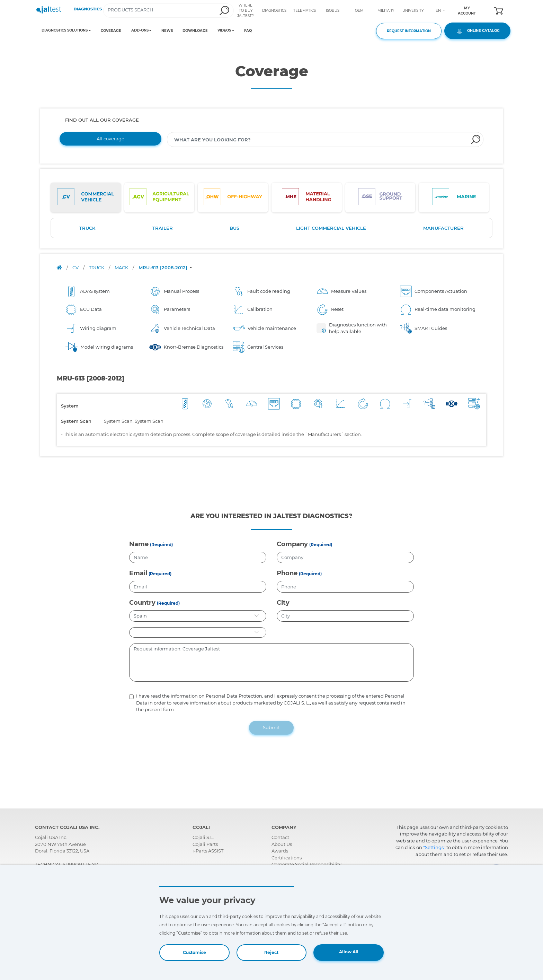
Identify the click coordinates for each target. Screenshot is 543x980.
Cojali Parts (205, 844)
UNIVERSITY (413, 11)
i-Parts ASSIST (208, 851)
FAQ (248, 31)
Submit (271, 727)
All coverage (110, 139)
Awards (280, 851)
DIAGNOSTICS (274, 11)
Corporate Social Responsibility (306, 864)
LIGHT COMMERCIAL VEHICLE (331, 228)
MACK (122, 268)
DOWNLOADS (195, 31)
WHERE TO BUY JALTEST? (246, 11)
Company (292, 544)
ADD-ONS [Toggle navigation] (140, 30)
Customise (194, 952)
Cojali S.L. (203, 837)
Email (138, 573)
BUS (234, 228)
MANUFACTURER (443, 228)
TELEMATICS (305, 11)
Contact (280, 837)
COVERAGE (111, 31)
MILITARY (386, 11)
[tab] (86, 198)
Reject (271, 952)
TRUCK (87, 228)
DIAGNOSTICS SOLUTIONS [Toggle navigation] (65, 30)
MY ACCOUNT (467, 11)
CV (76, 268)
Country (142, 603)
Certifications (287, 858)
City (283, 603)
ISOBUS (333, 11)
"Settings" (434, 847)
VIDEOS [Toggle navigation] (224, 30)
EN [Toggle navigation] (439, 11)
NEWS (167, 31)
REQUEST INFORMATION (409, 31)
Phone (287, 573)
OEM (359, 11)
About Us (282, 844)
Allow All (349, 952)
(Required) (161, 545)
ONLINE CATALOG (477, 31)
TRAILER (163, 228)
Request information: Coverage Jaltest (272, 663)
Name (139, 544)
